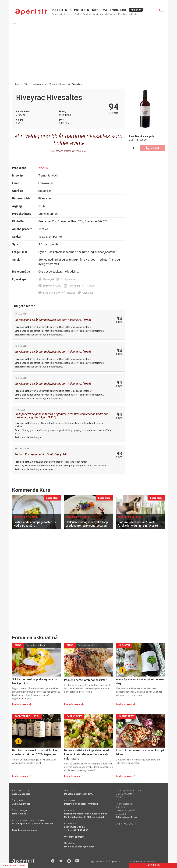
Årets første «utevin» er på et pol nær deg (140, 681)
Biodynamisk (68, 279)
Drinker (78, 14)
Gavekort (87, 14)
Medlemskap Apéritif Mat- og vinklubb (84, 817)
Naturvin (72, 293)
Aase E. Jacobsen (21, 794)
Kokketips (133, 14)
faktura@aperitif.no (126, 817)
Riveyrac (43, 168)
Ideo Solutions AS (147, 861)
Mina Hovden (19, 814)
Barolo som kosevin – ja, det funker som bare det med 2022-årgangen (35, 752)
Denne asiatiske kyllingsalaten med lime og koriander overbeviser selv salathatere (86, 754)
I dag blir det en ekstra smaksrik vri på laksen (140, 752)
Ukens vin (69, 14)
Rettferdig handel (53, 286)
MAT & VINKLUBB (114, 10)
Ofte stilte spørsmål (75, 837)
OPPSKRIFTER (80, 10)
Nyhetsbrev (98, 14)
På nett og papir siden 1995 (78, 794)
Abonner (136, 10)
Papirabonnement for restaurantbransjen (86, 814)
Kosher (91, 286)
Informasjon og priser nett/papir (81, 804)
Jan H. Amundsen (21, 804)
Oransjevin (88, 293)
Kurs (96, 10)
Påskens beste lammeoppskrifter (85, 680)
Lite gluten (75, 286)
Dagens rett (57, 14)
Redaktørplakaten (43, 824)
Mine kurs (123, 14)
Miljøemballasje (52, 293)
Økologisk (49, 279)
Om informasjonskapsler (25, 830)
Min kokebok (111, 14)
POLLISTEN (60, 10)
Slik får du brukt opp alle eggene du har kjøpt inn (35, 681)
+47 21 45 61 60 (80, 830)
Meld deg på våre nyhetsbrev (79, 847)
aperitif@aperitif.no (74, 827)
